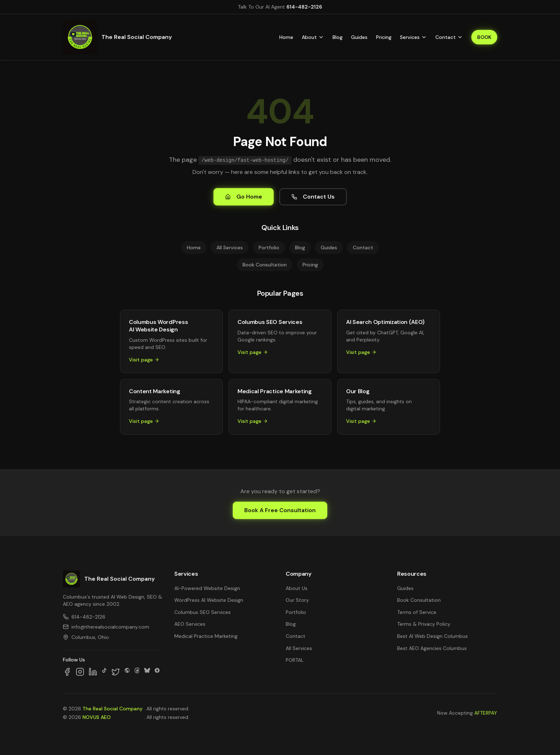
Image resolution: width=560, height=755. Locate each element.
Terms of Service (417, 612)
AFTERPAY (486, 713)
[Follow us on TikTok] (104, 672)
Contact (449, 37)
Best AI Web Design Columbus (432, 636)
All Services (230, 247)
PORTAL (295, 660)
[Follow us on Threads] (137, 672)
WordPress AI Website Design (209, 600)
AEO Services (190, 624)
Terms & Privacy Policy (424, 624)
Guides (359, 37)
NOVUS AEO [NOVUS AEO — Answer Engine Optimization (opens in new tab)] (97, 717)
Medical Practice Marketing (206, 636)
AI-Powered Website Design (207, 588)
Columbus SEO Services (202, 612)
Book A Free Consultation (280, 510)
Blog (337, 37)
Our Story (297, 600)
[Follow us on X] (116, 672)
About (313, 37)
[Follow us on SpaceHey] (127, 672)
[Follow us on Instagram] (80, 672)
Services (413, 37)
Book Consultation (265, 265)
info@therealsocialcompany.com (106, 627)
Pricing (384, 37)
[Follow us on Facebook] (67, 672)
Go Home (244, 197)
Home (286, 37)
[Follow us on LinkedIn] (93, 672)
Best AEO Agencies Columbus (432, 648)
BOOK (484, 37)
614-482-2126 (304, 7)
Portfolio (269, 247)
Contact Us (313, 197)
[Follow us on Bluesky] (147, 672)
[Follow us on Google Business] (157, 672)
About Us (297, 588)
